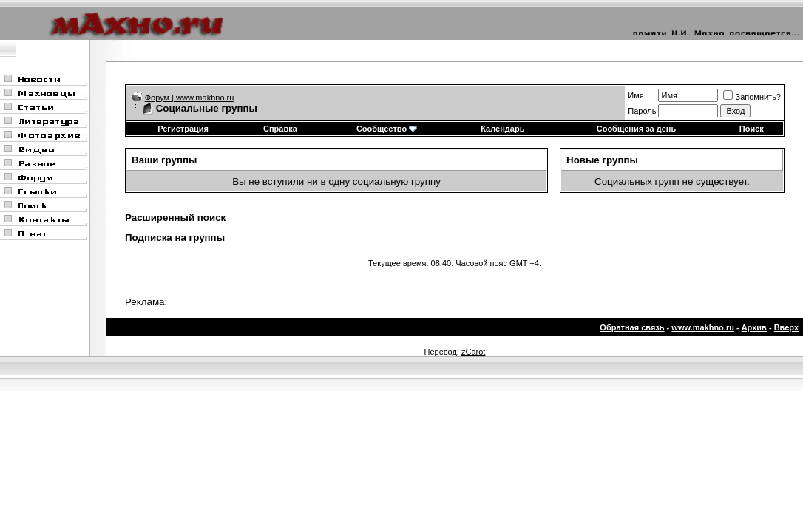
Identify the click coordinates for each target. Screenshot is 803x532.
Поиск (752, 129)
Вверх (786, 327)
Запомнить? (752, 97)
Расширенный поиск (175, 218)
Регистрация (183, 129)
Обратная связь (632, 327)
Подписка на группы (175, 238)
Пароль (642, 111)
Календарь (502, 129)
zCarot (473, 352)
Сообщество (387, 129)
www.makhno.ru (703, 327)
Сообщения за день (636, 129)
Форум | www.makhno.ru (190, 98)
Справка (280, 129)
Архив (754, 327)
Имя (636, 95)
